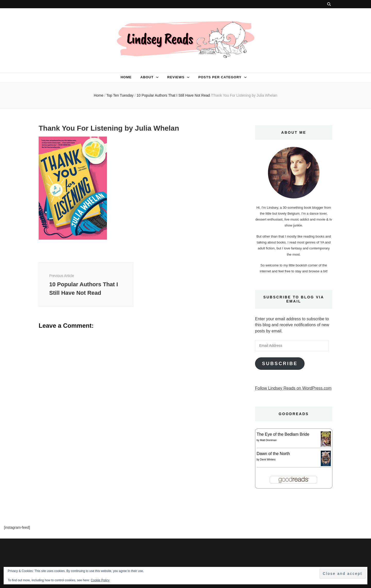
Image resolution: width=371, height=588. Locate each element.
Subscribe (280, 364)
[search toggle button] (329, 4)
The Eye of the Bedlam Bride (283, 434)
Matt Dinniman (268, 440)
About (147, 77)
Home (126, 77)
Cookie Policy (100, 580)
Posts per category (220, 77)
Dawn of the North (273, 454)
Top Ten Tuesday (120, 95)
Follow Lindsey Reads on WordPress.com (293, 388)
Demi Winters (268, 460)
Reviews (176, 77)
